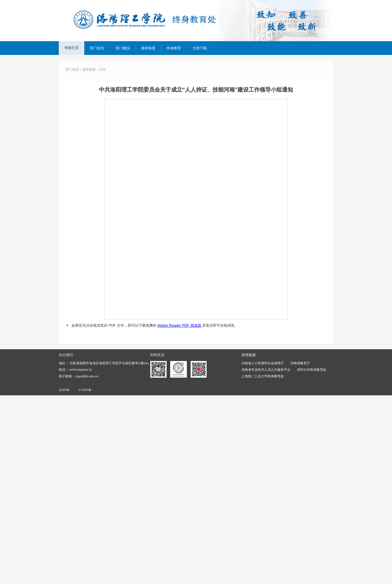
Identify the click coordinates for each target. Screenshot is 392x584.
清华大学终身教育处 (312, 370)
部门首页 (97, 48)
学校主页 (72, 48)
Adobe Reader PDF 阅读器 (179, 325)
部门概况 (123, 48)
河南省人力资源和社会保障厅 (263, 363)
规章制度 (148, 48)
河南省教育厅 (300, 363)
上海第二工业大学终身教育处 (263, 376)
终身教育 (174, 48)
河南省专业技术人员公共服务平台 (266, 370)
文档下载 (200, 48)
